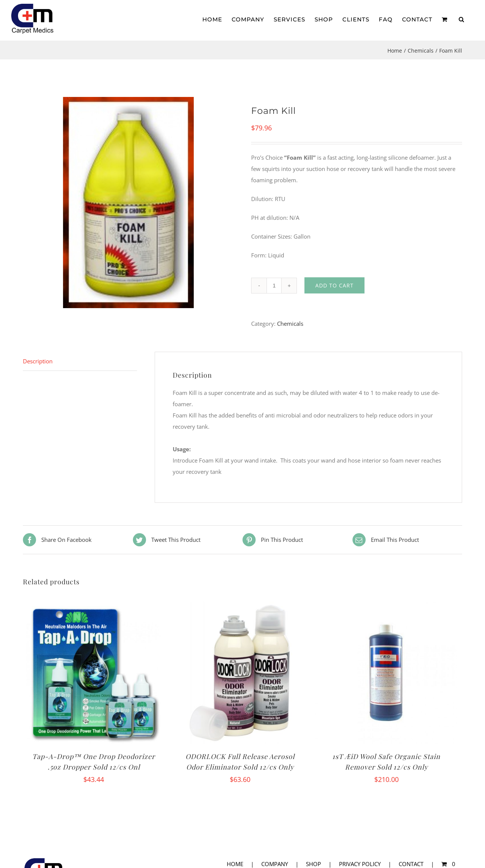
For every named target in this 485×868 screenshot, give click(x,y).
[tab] (80, 361)
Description (38, 361)
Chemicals (290, 324)
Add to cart (334, 285)
